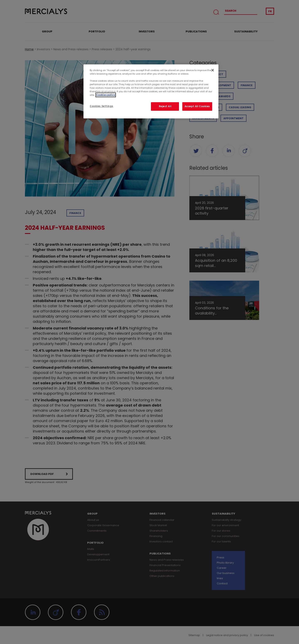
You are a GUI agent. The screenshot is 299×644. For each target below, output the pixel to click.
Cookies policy (106, 95)
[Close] (213, 70)
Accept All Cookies (197, 106)
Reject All (165, 106)
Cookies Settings (101, 106)
